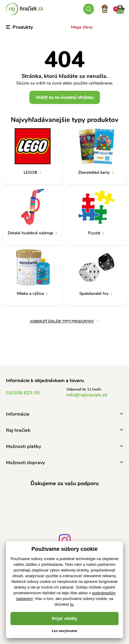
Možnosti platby (64, 447)
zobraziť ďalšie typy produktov (65, 321)
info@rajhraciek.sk (87, 395)
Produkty (19, 27)
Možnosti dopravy (64, 463)
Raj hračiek (64, 430)
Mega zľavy (82, 27)
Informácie (64, 414)
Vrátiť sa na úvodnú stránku (65, 97)
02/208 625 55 (23, 393)
